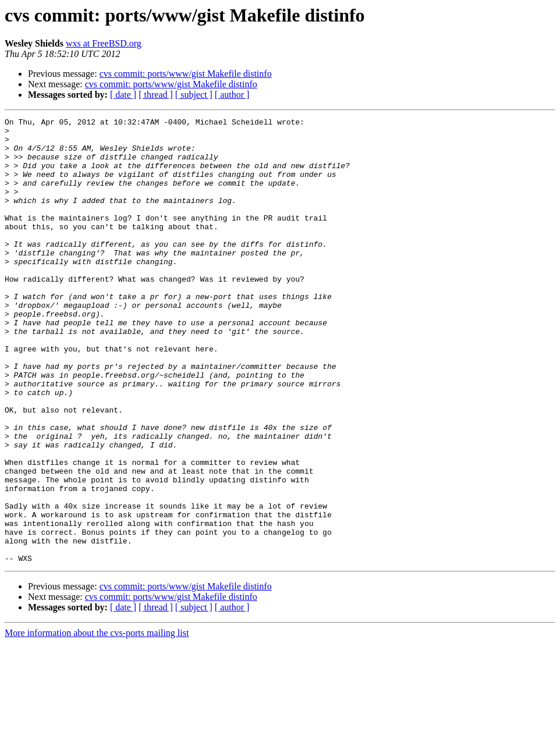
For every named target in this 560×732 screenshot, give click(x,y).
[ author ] (232, 95)
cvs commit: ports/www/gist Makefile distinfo (186, 74)
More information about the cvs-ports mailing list (97, 722)
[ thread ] (156, 95)
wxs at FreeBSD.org (104, 43)
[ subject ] (194, 95)
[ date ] (123, 95)
